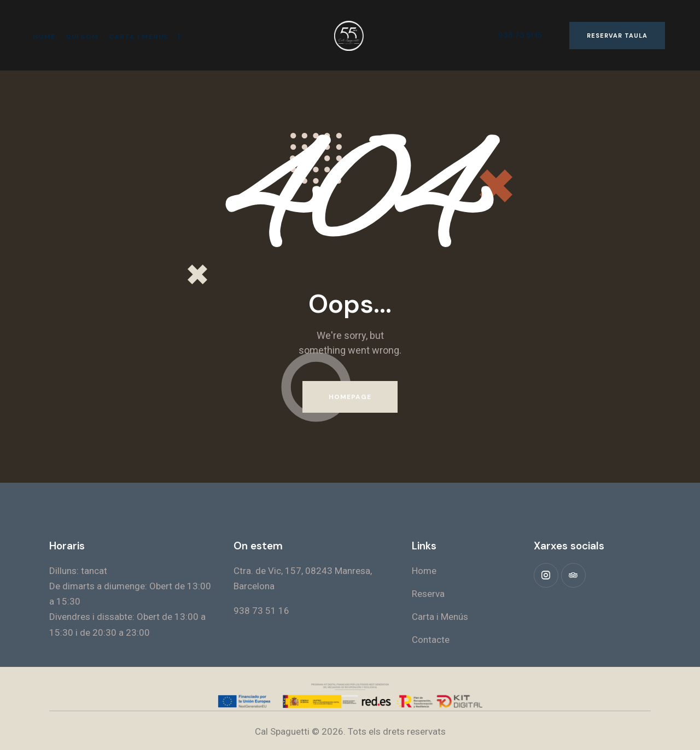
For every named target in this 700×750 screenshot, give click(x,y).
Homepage (350, 397)
